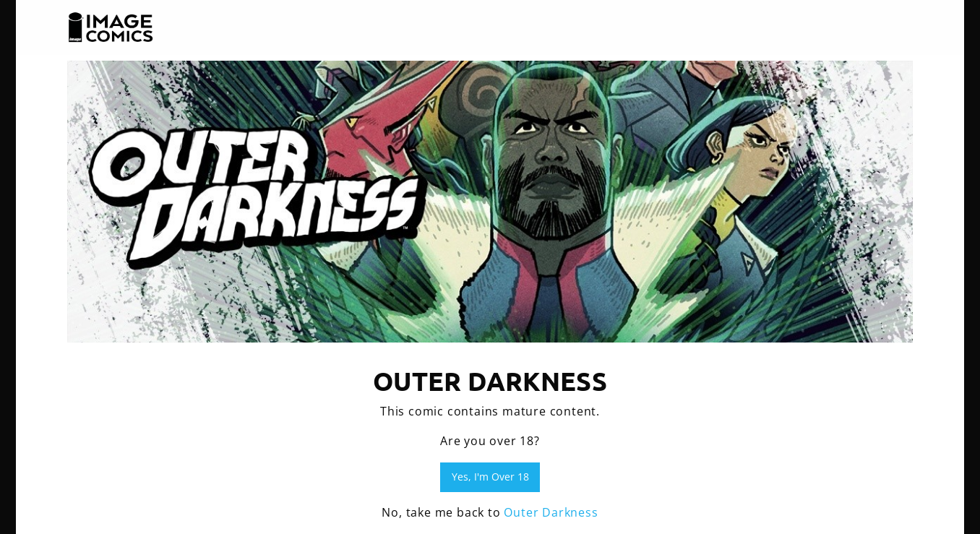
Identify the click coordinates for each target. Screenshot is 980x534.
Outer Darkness (551, 512)
